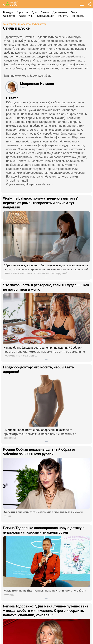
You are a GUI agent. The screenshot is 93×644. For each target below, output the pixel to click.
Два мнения (60, 12)
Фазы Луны (26, 16)
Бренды (8, 12)
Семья (45, 12)
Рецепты (63, 16)
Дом (34, 12)
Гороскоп (22, 12)
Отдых (75, 12)
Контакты (78, 16)
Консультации (46, 16)
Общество (9, 16)
